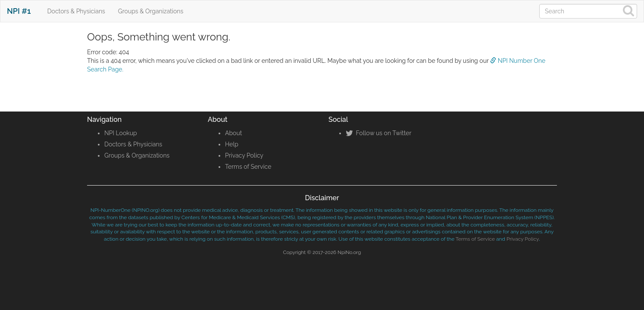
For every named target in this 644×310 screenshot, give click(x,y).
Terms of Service (248, 167)
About (233, 133)
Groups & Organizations (151, 11)
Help (232, 144)
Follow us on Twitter (378, 133)
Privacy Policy (244, 155)
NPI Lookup (121, 133)
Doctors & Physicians (76, 11)
